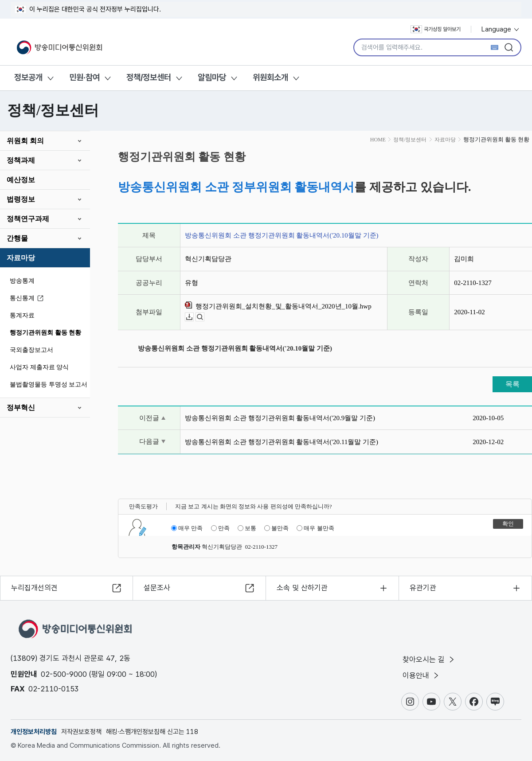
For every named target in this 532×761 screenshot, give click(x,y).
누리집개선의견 (34, 588)
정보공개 (28, 77)
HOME (378, 140)
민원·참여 (84, 77)
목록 (512, 384)
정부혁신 (21, 408)
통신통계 (28, 299)
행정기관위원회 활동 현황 (45, 333)
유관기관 (423, 588)
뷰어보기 (204, 317)
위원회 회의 (25, 141)
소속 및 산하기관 (302, 588)
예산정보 (21, 180)
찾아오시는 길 (429, 660)
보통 (247, 528)
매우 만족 (187, 528)
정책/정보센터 (149, 77)
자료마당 (21, 258)
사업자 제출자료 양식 (39, 367)
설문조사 (157, 588)
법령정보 (21, 199)
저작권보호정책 (81, 732)
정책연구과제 (28, 219)
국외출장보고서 (31, 350)
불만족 (276, 528)
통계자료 (22, 315)
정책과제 (21, 160)
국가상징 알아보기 (436, 29)
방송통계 (22, 281)
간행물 (17, 238)
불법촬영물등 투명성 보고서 (49, 384)
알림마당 (212, 77)
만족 (220, 528)
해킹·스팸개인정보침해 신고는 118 (152, 732)
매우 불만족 (315, 528)
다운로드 (194, 317)
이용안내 (421, 675)
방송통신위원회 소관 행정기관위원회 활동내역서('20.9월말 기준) (280, 418)
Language (501, 29)
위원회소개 (270, 77)
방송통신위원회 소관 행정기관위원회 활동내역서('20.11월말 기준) (282, 442)
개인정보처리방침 (34, 732)
